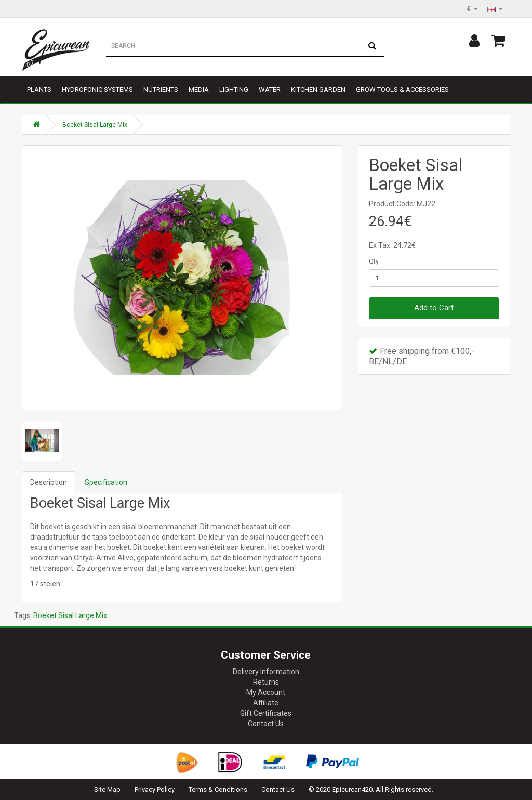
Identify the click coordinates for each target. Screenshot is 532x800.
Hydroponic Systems (97, 90)
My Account (266, 692)
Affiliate (266, 703)
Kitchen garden (318, 90)
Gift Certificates (266, 713)
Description (49, 482)
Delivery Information (266, 672)
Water (270, 90)
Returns (266, 682)
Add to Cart (434, 308)
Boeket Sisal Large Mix (95, 125)
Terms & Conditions (218, 789)
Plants (39, 90)
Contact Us (266, 724)
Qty (374, 261)
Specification (106, 482)
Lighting (234, 90)
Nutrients (161, 90)
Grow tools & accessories (402, 90)
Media (199, 90)
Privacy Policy (155, 789)
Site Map (107, 789)
